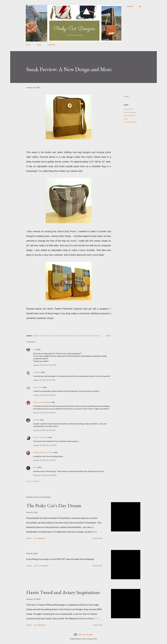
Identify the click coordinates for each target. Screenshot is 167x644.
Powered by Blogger (83, 634)
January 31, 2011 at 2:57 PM (44, 460)
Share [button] (126, 96)
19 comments (40, 538)
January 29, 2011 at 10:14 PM (45, 445)
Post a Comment (33, 481)
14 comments (40, 625)
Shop (39, 45)
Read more (98, 538)
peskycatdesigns (129, 115)
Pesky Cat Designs (40, 437)
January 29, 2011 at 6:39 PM (44, 413)
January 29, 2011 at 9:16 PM (44, 430)
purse (126, 119)
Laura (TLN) (38, 387)
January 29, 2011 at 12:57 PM (45, 365)
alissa (35, 467)
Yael (35, 349)
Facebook (51, 45)
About (28, 45)
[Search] (130, 6)
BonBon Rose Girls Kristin (43, 452)
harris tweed (128, 109)
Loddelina (37, 372)
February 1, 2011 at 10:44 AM (45, 475)
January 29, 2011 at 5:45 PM (44, 380)
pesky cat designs (130, 112)
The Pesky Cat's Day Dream (54, 505)
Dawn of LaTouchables (42, 402)
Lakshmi (36, 420)
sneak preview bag (130, 122)
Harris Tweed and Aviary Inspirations (63, 592)
